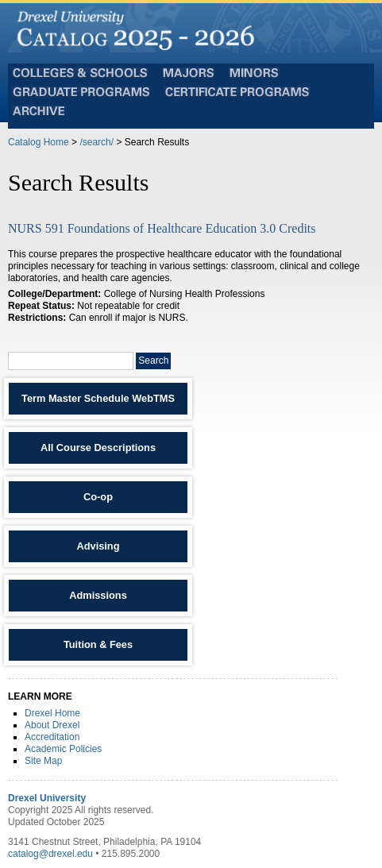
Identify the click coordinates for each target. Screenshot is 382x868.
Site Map (43, 761)
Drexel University (47, 798)
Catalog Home (39, 142)
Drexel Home (52, 713)
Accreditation (52, 737)
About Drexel (52, 725)
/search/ (96, 142)
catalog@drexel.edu (50, 854)
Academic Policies (63, 749)
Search (153, 361)
